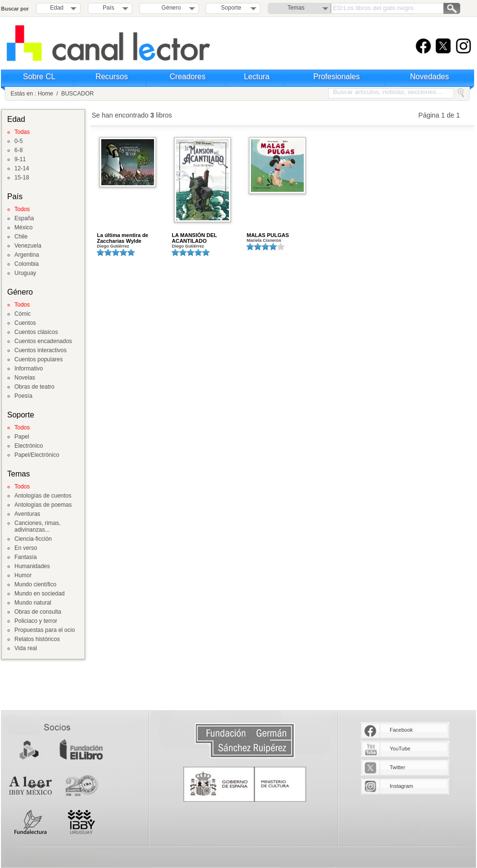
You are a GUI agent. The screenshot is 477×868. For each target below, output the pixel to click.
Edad (57, 8)
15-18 (22, 178)
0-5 (18, 141)
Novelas (25, 378)
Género (170, 8)
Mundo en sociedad (40, 594)
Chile (21, 237)
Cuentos (25, 323)
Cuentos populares (39, 359)
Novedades (430, 77)
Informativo (29, 369)
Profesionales (337, 77)
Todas (22, 132)
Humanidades (32, 566)
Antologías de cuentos (43, 496)
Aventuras (27, 514)
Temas (296, 8)
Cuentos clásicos (36, 332)
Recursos (112, 77)
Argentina (27, 255)
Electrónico (29, 446)
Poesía (23, 396)
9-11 (20, 159)
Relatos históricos (37, 639)
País (108, 8)
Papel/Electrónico (37, 455)
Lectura (256, 77)
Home (46, 94)
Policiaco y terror (36, 621)
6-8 (18, 150)
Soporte (231, 8)
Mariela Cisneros (264, 240)
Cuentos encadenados (43, 341)
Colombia (27, 264)
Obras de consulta (38, 612)
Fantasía (26, 557)
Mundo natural (33, 603)
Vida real (26, 648)
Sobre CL (39, 77)
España (24, 218)
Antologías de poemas (43, 505)
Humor (23, 575)
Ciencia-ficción (33, 539)
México (24, 227)
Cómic (23, 314)
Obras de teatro (34, 387)
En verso (26, 548)
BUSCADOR (77, 94)
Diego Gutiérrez (113, 246)
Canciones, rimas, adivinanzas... (37, 526)
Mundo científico (35, 584)
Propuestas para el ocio (45, 630)
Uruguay (25, 273)
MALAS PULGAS (268, 235)
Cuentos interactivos (41, 350)
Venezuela (28, 246)
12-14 (22, 168)
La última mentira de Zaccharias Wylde (123, 238)
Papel (22, 437)
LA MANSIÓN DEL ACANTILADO (194, 238)
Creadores (188, 77)
